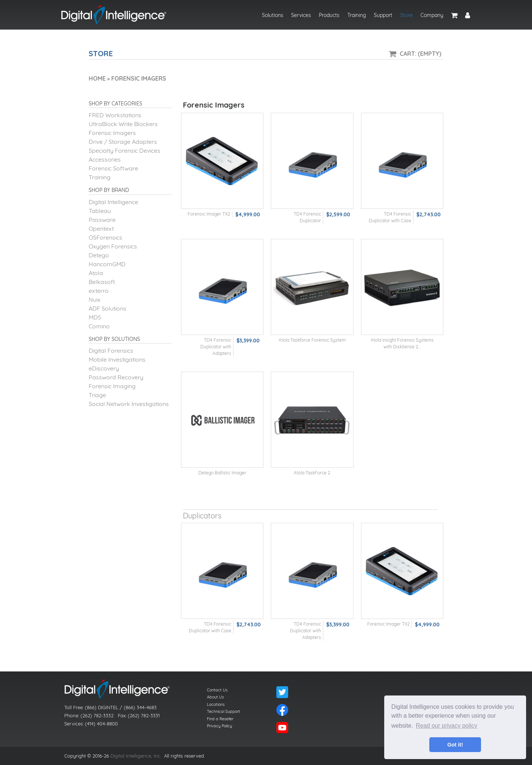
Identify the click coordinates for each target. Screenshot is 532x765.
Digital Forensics (111, 351)
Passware (102, 220)
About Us (215, 697)
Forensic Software (113, 168)
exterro (99, 291)
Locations (216, 704)
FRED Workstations (115, 115)
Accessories (105, 159)
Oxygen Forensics (113, 246)
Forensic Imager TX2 (209, 214)
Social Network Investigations (129, 404)
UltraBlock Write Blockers (123, 124)
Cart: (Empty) (421, 54)
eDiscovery (104, 368)
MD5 (95, 317)
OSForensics (105, 237)
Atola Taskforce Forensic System (312, 340)
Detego (99, 255)
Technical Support (224, 711)
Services (301, 15)
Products (329, 15)
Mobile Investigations (117, 359)
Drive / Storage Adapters (123, 142)
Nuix (95, 299)
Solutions (273, 15)
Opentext (101, 229)
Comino (99, 326)
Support (383, 15)
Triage (97, 395)
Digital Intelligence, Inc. (136, 756)
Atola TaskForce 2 (312, 473)
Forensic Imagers (112, 133)
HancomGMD (107, 264)
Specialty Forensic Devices (125, 150)
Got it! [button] (455, 745)
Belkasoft (102, 282)
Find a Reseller (220, 719)
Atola (96, 273)
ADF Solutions (108, 308)
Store (406, 15)
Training (357, 15)
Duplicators (202, 516)
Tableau (100, 211)
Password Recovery (116, 377)
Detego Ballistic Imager (222, 473)
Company (432, 15)
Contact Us (217, 690)
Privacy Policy (219, 726)
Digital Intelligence (113, 202)
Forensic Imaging (112, 386)
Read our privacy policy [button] (447, 726)
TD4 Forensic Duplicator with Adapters (216, 347)
